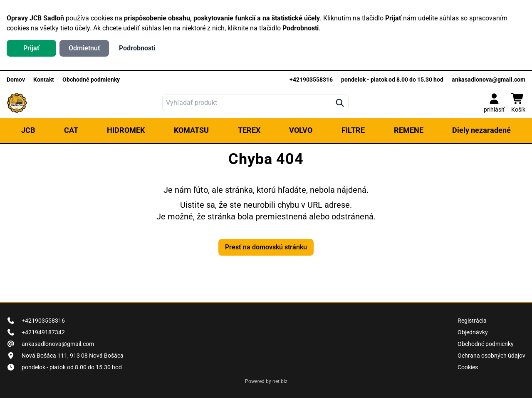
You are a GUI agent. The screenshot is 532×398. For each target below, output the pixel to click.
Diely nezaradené (481, 130)
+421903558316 (311, 80)
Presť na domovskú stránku (266, 247)
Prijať (31, 48)
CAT (71, 130)
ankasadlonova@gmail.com (489, 80)
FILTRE (353, 130)
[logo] (17, 103)
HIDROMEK (126, 130)
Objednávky (473, 332)
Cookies (468, 367)
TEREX (249, 130)
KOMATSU (191, 130)
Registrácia (472, 321)
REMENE (409, 130)
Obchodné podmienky (91, 80)
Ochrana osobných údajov (491, 356)
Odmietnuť (84, 48)
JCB (28, 130)
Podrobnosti (137, 48)
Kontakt (44, 80)
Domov (16, 80)
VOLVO (301, 130)
